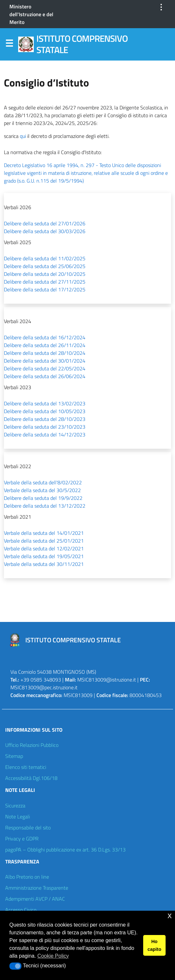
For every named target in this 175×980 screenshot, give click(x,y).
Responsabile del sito (28, 828)
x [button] (170, 915)
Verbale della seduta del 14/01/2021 (44, 533)
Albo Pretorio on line (27, 877)
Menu (9, 45)
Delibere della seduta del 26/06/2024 (45, 376)
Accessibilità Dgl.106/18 (31, 778)
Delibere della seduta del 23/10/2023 (45, 427)
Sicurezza (15, 805)
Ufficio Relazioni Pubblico (32, 745)
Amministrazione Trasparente (37, 888)
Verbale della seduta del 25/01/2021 (44, 541)
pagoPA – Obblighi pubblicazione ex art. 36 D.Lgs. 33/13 (65, 850)
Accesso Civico (21, 910)
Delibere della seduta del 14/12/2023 (45, 434)
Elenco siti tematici (26, 767)
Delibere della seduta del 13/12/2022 (45, 506)
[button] (15, 966)
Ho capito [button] (154, 945)
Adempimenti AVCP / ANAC (35, 899)
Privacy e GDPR (22, 839)
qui (23, 136)
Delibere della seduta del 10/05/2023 (45, 411)
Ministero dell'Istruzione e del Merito (31, 14)
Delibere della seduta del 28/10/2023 (45, 419)
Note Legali (18, 817)
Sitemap (14, 756)
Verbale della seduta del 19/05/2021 (44, 556)
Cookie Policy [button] (53, 956)
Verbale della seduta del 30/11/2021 (44, 564)
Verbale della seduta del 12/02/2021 (44, 548)
